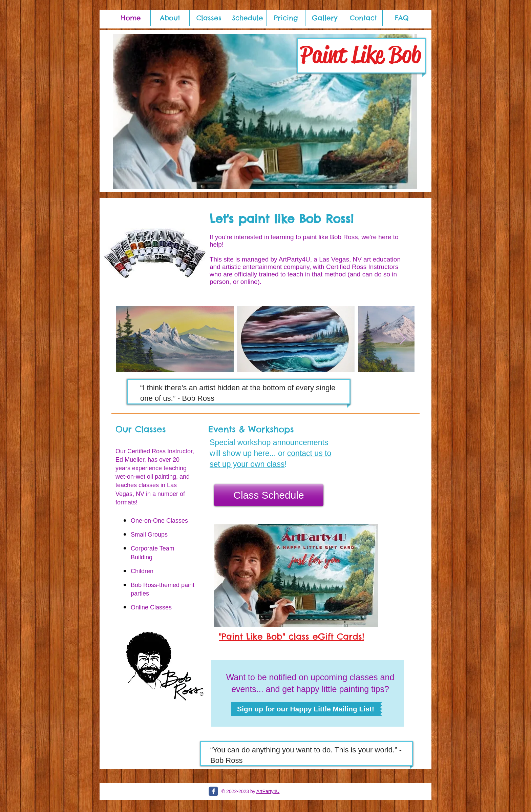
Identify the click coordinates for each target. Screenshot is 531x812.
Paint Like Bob (360, 55)
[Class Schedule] (269, 495)
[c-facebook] (213, 791)
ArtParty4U (294, 259)
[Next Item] (403, 339)
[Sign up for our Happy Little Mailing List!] (306, 709)
